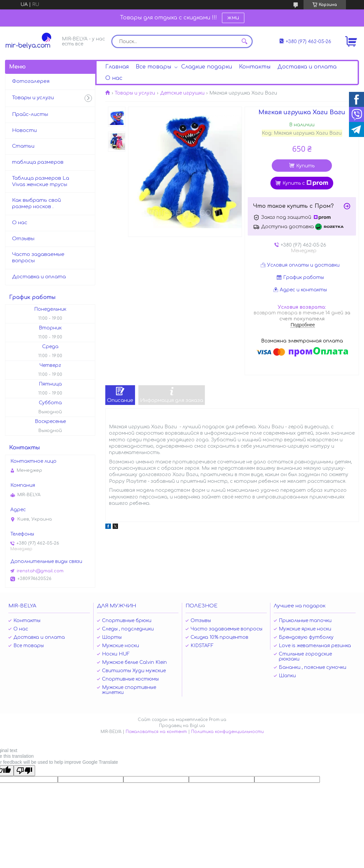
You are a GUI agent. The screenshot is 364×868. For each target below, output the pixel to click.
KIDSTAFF (202, 646)
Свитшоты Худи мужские (134, 671)
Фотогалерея (31, 81)
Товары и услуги (135, 93)
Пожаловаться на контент (156, 732)
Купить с (305, 183)
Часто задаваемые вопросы (38, 258)
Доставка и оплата (307, 67)
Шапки (287, 676)
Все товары (153, 67)
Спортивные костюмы (130, 679)
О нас (114, 78)
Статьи (23, 146)
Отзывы (23, 239)
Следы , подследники (128, 629)
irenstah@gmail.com (40, 571)
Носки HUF (116, 654)
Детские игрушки (182, 93)
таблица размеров (38, 162)
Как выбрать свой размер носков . (36, 203)
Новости (24, 130)
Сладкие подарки (207, 67)
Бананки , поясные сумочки (313, 667)
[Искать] (244, 41)
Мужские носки (120, 646)
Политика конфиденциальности (227, 732)
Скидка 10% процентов (219, 637)
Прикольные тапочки (305, 621)
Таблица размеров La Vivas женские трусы (41, 181)
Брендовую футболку (306, 637)
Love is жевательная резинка (315, 646)
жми (233, 18)
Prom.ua (218, 720)
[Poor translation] (24, 771)
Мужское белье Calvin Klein (134, 662)
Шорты (112, 637)
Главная (117, 67)
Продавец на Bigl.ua (182, 726)
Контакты (255, 67)
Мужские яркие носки (305, 629)
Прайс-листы (30, 114)
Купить (305, 166)
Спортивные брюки (127, 621)
